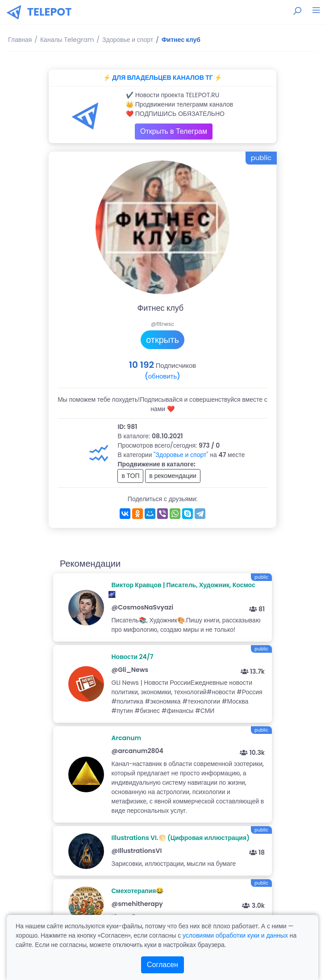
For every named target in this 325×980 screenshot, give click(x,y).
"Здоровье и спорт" (181, 455)
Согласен (162, 965)
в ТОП (130, 476)
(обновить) (162, 376)
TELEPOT (50, 12)
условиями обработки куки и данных (235, 935)
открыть (162, 340)
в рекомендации (173, 476)
